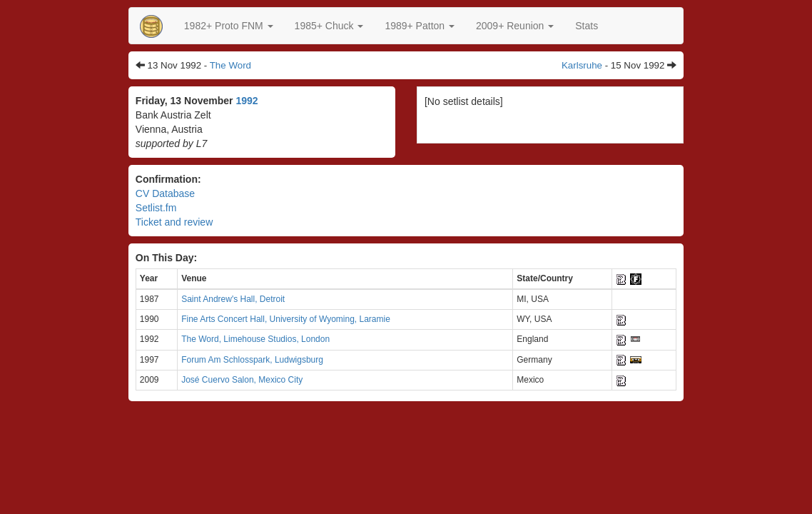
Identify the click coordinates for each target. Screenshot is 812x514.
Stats (587, 26)
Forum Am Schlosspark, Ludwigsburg (252, 360)
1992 (247, 101)
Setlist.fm (156, 208)
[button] (229, 26)
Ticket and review (174, 222)
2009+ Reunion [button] (515, 26)
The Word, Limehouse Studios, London (255, 339)
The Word (230, 65)
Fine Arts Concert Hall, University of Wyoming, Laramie (286, 319)
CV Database (165, 193)
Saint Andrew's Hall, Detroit (233, 299)
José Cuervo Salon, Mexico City (242, 380)
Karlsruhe (582, 65)
